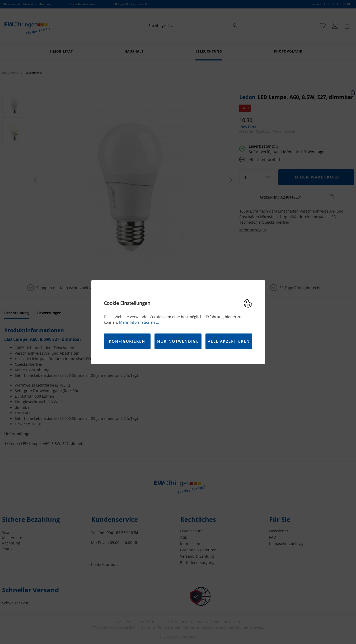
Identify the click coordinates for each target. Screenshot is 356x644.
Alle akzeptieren (229, 341)
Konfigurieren (127, 341)
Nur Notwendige (178, 341)
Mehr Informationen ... (139, 322)
